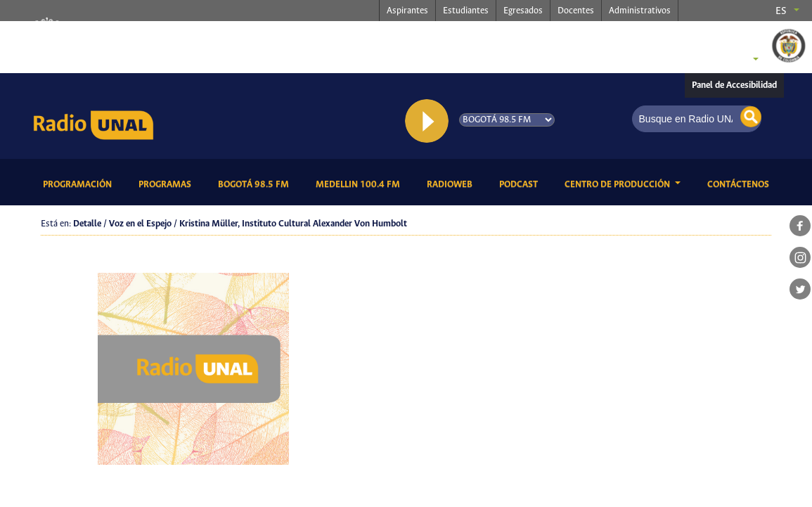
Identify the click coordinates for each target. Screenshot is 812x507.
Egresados (523, 11)
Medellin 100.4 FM (360, 184)
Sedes (732, 60)
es (781, 11)
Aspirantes (407, 11)
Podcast (521, 184)
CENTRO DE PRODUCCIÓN (618, 185)
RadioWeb (452, 184)
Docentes (576, 11)
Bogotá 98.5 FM (256, 184)
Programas (167, 184)
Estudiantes (466, 11)
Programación (80, 184)
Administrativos (640, 11)
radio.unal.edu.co (248, 36)
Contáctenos (741, 184)
